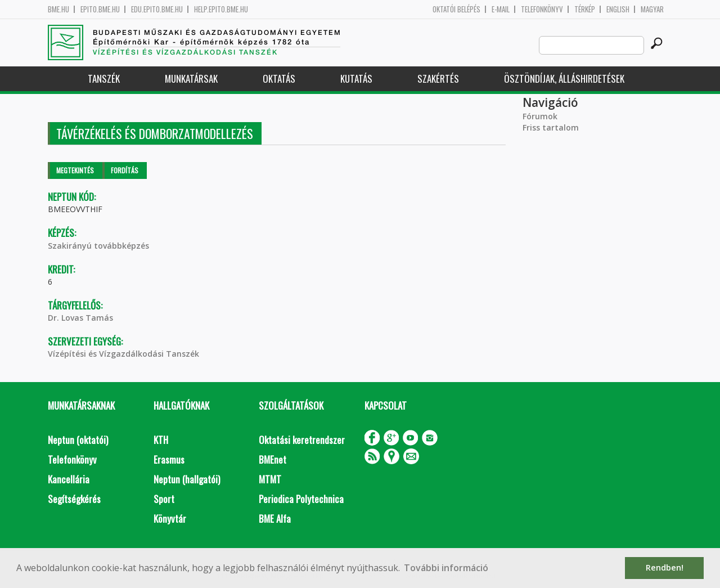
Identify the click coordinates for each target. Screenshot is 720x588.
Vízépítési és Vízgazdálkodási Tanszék (123, 354)
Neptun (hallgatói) (187, 479)
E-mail (501, 9)
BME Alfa (275, 519)
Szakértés (438, 78)
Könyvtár (170, 519)
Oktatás (279, 78)
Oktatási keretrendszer (302, 440)
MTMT (270, 479)
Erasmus (169, 459)
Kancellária (69, 479)
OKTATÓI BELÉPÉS (456, 9)
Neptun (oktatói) (78, 440)
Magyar (652, 9)
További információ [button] (446, 568)
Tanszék (104, 78)
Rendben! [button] (665, 567)
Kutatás (356, 78)
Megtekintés (75, 170)
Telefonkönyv (542, 9)
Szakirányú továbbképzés (98, 246)
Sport (164, 499)
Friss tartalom (551, 127)
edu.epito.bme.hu (157, 9)
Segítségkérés (74, 499)
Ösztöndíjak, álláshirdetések (564, 78)
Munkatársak (191, 78)
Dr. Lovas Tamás (80, 318)
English (618, 9)
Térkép (585, 9)
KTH (161, 440)
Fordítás (125, 170)
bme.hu (58, 9)
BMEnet (273, 459)
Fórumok (540, 116)
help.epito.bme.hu (221, 9)
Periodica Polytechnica (301, 499)
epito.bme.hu (100, 9)
